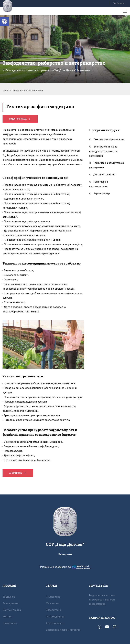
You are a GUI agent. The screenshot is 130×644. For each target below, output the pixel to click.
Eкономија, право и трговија (63, 630)
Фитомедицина (55, 617)
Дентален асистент (103, 175)
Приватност (10, 623)
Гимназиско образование (107, 140)
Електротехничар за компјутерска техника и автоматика (103, 151)
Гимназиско (53, 597)
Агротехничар (99, 193)
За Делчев (9, 597)
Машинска (52, 603)
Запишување (10, 603)
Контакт (7, 617)
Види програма (20, 119)
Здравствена (54, 610)
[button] (4, 21)
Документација (12, 610)
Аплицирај (18, 473)
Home (5, 90)
